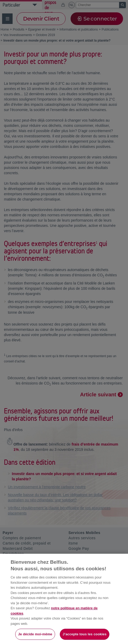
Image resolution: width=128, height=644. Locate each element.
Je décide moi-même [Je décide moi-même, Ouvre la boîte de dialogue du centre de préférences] (35, 634)
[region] (64, 599)
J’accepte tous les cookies (85, 634)
